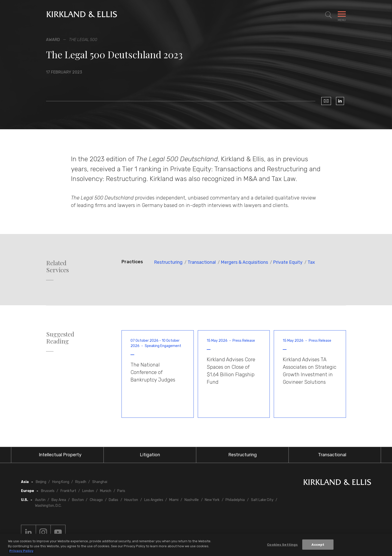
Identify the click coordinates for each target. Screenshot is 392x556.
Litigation (150, 455)
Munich (106, 491)
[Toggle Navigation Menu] (342, 15)
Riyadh (81, 482)
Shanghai (100, 482)
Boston (78, 500)
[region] (196, 545)
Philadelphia (235, 500)
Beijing (41, 482)
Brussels (48, 491)
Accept (318, 544)
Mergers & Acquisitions (244, 262)
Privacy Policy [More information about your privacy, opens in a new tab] (21, 551)
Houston (131, 500)
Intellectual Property (60, 455)
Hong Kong (61, 482)
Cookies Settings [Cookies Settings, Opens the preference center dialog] (282, 544)
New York (212, 500)
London (88, 491)
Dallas (113, 500)
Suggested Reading (60, 338)
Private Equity (288, 262)
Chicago (96, 500)
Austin (40, 500)
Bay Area (59, 500)
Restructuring (168, 262)
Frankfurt (68, 491)
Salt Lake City (262, 500)
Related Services (57, 266)
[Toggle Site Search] (328, 15)
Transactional (202, 262)
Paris (121, 491)
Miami (174, 500)
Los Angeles (154, 500)
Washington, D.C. (48, 506)
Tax (311, 262)
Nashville (192, 500)
